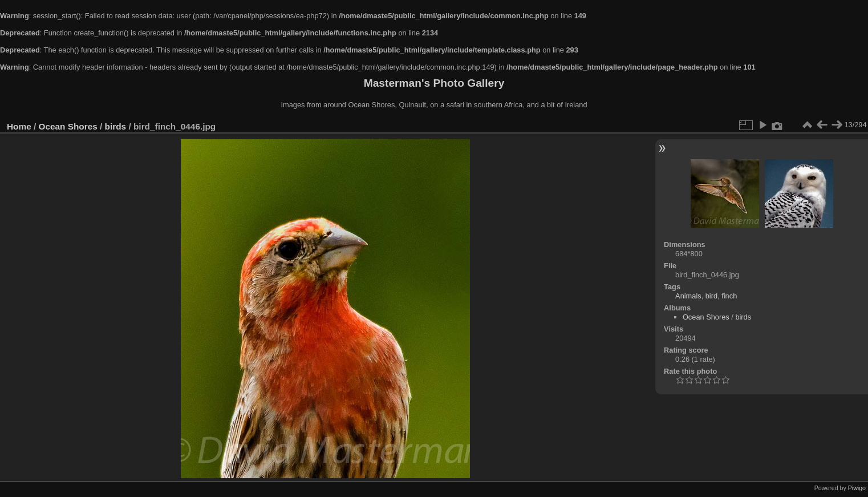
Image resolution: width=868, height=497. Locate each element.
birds (116, 126)
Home (19, 126)
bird (711, 296)
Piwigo (857, 488)
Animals (688, 296)
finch (729, 296)
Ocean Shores (68, 126)
